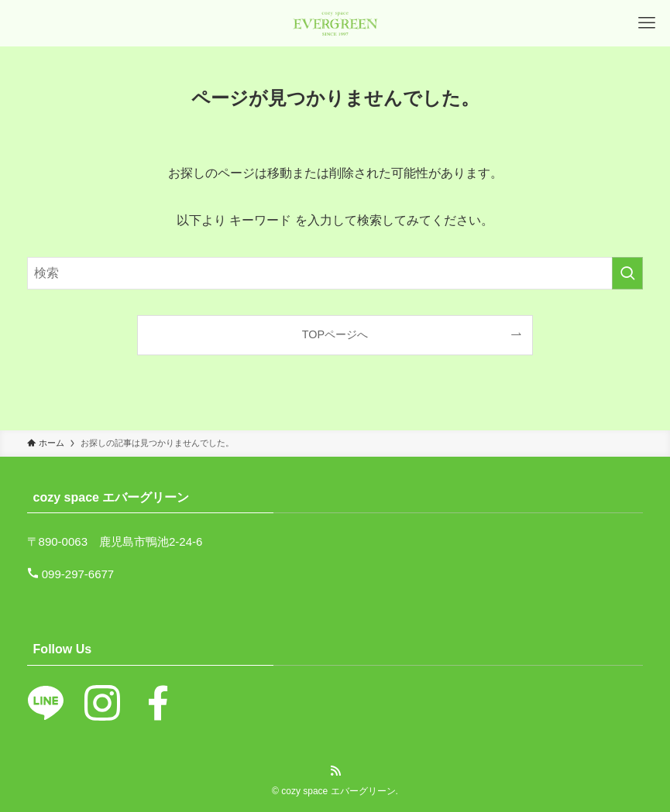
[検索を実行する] (627, 273)
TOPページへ (335, 334)
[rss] (335, 771)
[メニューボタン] (647, 23)
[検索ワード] (335, 273)
